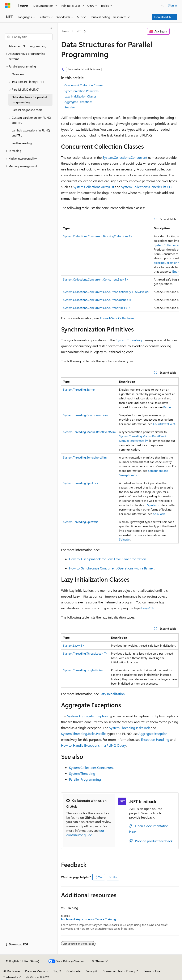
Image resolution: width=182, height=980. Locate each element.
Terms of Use (152, 971)
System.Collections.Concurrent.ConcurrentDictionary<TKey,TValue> (107, 292)
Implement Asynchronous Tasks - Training (88, 919)
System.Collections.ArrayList (93, 187)
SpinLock (153, 505)
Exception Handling (155, 739)
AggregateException (153, 734)
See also (70, 107)
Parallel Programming (85, 779)
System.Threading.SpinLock (81, 483)
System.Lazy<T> (74, 645)
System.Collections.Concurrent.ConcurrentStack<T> (97, 308)
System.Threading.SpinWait (80, 522)
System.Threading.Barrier (79, 389)
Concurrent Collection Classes (84, 85)
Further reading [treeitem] (22, 143)
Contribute (73, 971)
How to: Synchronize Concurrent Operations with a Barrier (111, 568)
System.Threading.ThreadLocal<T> (85, 653)
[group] (120, 268)
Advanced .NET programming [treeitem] (27, 46)
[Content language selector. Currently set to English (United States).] (23, 961)
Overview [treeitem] (18, 74)
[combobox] (29, 37)
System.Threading (129, 340)
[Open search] (162, 6)
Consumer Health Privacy (119, 971)
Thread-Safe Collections (117, 318)
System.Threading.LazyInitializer (83, 670)
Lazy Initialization (112, 694)
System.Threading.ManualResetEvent (143, 436)
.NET (79, 31)
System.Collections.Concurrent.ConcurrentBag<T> (96, 279)
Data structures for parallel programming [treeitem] (29, 100)
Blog (56, 971)
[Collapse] (51, 28)
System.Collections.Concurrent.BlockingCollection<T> (98, 236)
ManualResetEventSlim (134, 441)
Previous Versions (36, 971)
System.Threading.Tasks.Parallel (84, 734)
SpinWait (125, 539)
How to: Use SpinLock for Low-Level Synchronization (108, 559)
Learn (65, 31)
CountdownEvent (164, 424)
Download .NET (164, 17)
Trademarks (11, 977)
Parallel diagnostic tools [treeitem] (27, 110)
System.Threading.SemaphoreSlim (85, 457)
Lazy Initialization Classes (80, 96)
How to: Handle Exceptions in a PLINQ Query (94, 745)
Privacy (90, 971)
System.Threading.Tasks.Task (129, 728)
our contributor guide (85, 833)
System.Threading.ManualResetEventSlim (89, 432)
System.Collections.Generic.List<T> (147, 187)
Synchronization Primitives (81, 91)
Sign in (173, 5)
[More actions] (175, 31)
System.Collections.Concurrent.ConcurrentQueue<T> (98, 300)
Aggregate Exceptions (78, 102)
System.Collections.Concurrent (125, 157)
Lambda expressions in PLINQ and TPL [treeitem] (31, 133)
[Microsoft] (8, 6)
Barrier (168, 407)
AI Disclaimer (12, 971)
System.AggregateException (87, 716)
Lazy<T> (148, 608)
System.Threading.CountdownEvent (86, 415)
